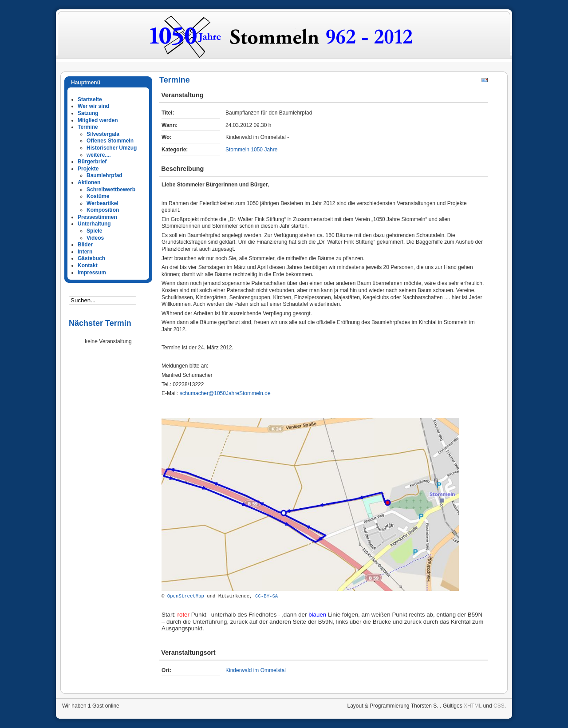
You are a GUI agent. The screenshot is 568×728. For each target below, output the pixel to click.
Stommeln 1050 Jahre (251, 150)
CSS (499, 706)
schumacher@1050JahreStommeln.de (225, 393)
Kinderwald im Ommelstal (256, 670)
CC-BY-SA (266, 596)
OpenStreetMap (186, 596)
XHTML (473, 706)
